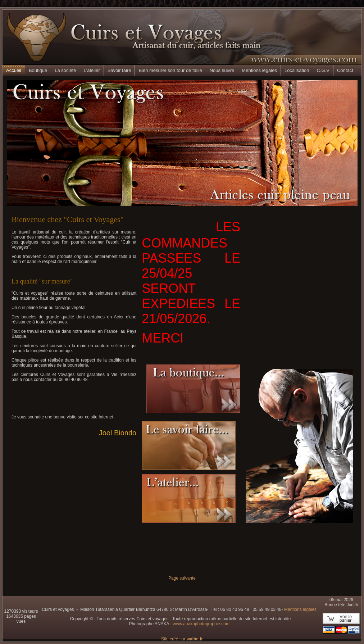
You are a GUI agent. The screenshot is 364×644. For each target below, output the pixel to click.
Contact (345, 70)
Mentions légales (259, 70)
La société (65, 70)
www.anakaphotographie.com (201, 624)
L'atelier (92, 70)
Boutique (38, 70)
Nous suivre (222, 70)
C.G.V (323, 70)
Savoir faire (119, 70)
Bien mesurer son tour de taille (170, 70)
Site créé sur (182, 639)
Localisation (297, 70)
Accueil (14, 70)
